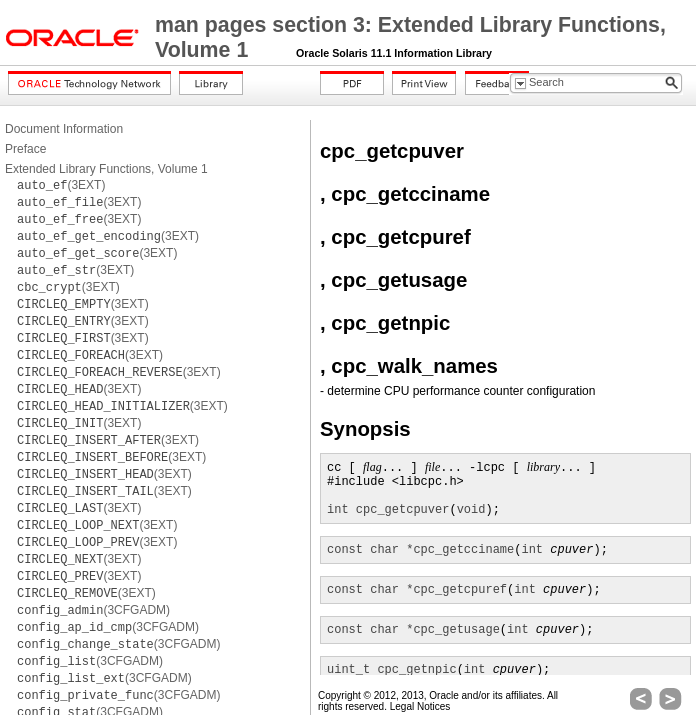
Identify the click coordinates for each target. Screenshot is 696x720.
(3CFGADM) (93, 610)
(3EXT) (61, 185)
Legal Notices (420, 706)
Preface (25, 149)
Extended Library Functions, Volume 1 (106, 169)
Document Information (64, 129)
